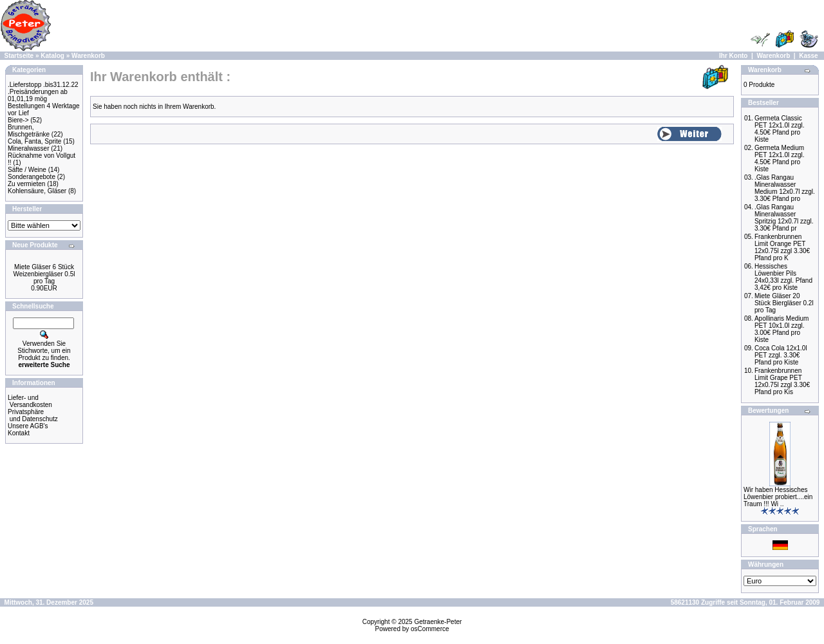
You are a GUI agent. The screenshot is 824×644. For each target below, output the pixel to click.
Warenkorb (88, 56)
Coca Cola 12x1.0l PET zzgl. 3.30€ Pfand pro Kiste (781, 355)
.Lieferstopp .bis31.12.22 (43, 85)
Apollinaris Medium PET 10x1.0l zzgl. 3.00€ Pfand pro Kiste (782, 329)
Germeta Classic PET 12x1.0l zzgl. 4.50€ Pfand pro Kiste (780, 129)
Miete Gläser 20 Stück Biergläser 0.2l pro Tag (784, 303)
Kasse (808, 56)
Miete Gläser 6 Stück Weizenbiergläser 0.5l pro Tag (44, 274)
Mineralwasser (28, 148)
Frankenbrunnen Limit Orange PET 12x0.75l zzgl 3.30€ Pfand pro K (782, 247)
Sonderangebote (32, 177)
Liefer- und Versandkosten (30, 401)
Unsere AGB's (28, 426)
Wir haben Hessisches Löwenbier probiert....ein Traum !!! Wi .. (778, 497)
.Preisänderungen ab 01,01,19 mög (38, 95)
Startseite (19, 56)
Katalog (52, 56)
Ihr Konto (733, 56)
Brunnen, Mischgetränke (29, 131)
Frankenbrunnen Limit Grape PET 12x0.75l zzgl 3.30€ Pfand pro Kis (782, 381)
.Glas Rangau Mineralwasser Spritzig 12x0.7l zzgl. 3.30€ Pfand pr (784, 218)
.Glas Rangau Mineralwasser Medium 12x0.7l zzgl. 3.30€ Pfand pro (785, 188)
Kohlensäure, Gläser (37, 191)
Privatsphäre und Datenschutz (33, 415)
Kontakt (19, 433)
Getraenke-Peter (438, 622)
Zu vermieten (26, 184)
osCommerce (430, 629)
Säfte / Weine (27, 170)
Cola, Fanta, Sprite (34, 141)
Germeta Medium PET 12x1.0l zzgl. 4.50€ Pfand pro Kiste (780, 158)
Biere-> (18, 120)
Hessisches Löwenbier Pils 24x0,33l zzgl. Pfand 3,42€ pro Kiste (783, 277)
